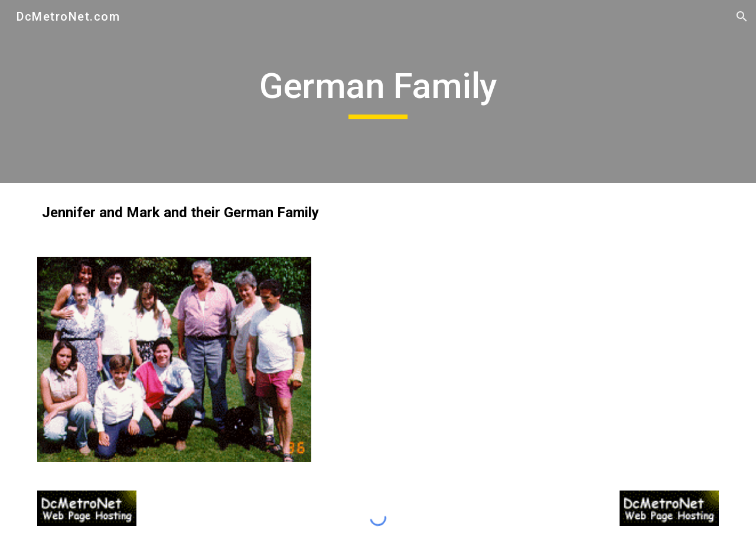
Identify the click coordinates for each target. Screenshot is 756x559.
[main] (378, 91)
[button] (742, 17)
